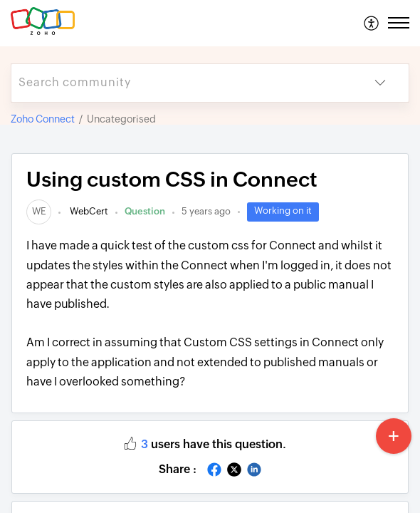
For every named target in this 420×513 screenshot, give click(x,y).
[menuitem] (372, 23)
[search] (182, 83)
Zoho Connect (43, 119)
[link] (39, 211)
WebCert (88, 211)
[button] (372, 23)
